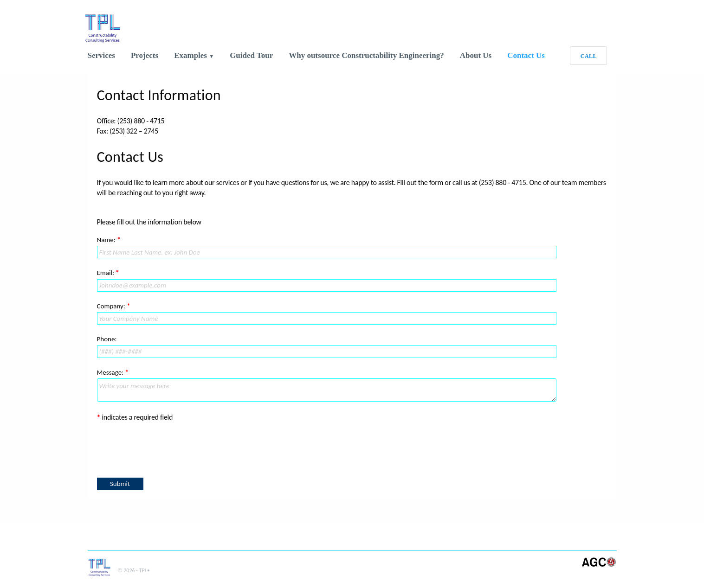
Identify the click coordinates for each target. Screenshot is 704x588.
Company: (114, 306)
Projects (145, 55)
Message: (113, 372)
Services (101, 55)
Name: (109, 240)
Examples (191, 55)
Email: (108, 273)
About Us (476, 55)
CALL (589, 56)
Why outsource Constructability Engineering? (366, 55)
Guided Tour (251, 55)
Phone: (107, 339)
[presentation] (168, 448)
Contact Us (526, 55)
